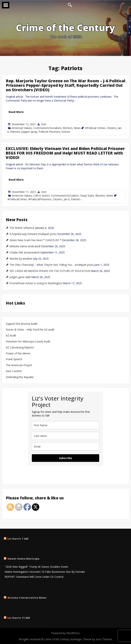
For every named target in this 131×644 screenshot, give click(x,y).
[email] (65, 446)
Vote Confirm (14, 371)
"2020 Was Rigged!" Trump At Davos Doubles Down (36, 567)
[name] (65, 425)
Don (44, 124)
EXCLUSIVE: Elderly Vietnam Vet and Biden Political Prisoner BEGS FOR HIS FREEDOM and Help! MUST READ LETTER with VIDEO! (65, 174)
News (77, 128)
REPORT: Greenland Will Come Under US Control (34, 577)
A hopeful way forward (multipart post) (33, 234)
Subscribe (65, 458)
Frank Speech (14, 359)
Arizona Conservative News (27, 598)
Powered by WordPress (65, 633)
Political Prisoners (49, 132)
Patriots (15, 132)
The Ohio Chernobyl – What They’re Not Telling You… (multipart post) (52, 265)
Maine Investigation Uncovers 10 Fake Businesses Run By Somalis (45, 572)
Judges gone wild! (20, 277)
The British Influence (22, 228)
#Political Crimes (95, 128)
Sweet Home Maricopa (23, 559)
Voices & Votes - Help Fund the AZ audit (30, 330)
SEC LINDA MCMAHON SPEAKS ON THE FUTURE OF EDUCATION (50, 271)
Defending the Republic (20, 377)
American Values (22, 128)
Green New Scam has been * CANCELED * (35, 240)
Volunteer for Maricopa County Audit (28, 342)
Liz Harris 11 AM (19, 618)
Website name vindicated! (25, 246)
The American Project (19, 365)
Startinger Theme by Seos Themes (91, 639)
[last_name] (65, 436)
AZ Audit (11, 336)
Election (67, 128)
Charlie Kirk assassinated (25, 252)
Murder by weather (21, 259)
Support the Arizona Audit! (22, 324)
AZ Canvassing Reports (20, 348)
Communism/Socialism (47, 128)
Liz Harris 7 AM (18, 539)
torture (66, 132)
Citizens (112, 128)
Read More (16, 112)
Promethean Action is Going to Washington (36, 283)
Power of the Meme (18, 354)
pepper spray (29, 132)
